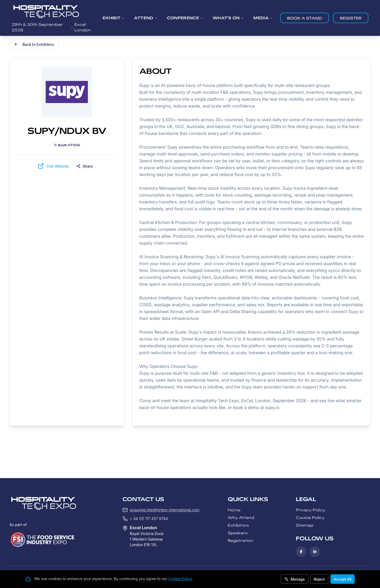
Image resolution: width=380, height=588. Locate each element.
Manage (294, 579)
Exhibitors (238, 525)
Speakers (238, 533)
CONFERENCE (185, 18)
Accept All (343, 579)
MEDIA (263, 18)
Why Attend (241, 517)
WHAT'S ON (228, 18)
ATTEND (146, 18)
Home (234, 510)
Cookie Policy (180, 579)
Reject (319, 579)
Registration (240, 540)
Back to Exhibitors (34, 44)
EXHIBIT (114, 18)
